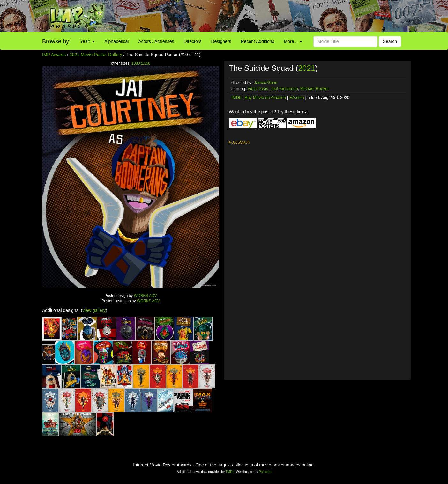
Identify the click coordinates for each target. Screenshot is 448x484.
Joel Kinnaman (284, 88)
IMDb (236, 97)
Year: (87, 41)
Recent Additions (258, 41)
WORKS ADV (145, 296)
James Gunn (266, 82)
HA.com (297, 97)
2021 (306, 68)
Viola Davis (258, 88)
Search (390, 41)
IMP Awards (54, 55)
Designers (221, 41)
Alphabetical (116, 41)
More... (293, 41)
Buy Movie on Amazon (265, 97)
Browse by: (56, 41)
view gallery (94, 310)
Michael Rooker (315, 88)
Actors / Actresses (156, 41)
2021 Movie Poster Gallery (96, 55)
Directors (192, 41)
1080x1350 (141, 63)
